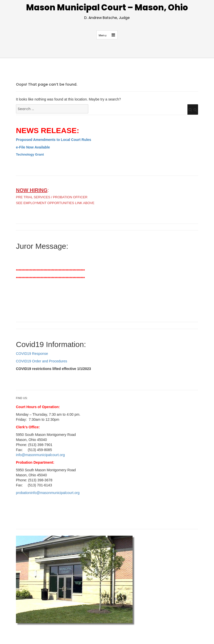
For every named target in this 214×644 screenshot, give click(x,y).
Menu (103, 35)
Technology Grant (30, 154)
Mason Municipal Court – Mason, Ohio (107, 7)
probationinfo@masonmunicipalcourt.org (48, 493)
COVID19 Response (32, 354)
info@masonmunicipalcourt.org (40, 455)
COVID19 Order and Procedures (41, 361)
